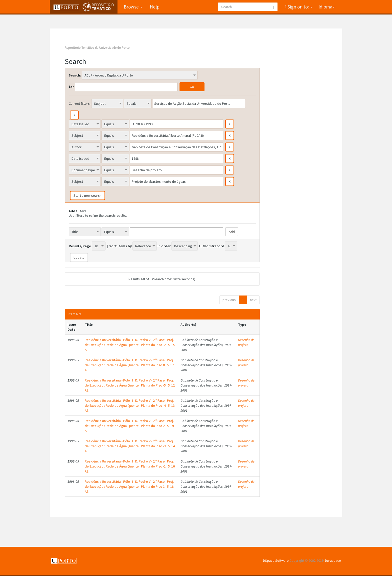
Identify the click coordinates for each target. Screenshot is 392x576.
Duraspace (333, 560)
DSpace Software (276, 560)
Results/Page (80, 246)
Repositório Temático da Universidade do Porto (97, 48)
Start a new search (87, 195)
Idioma (327, 7)
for (71, 87)
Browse (133, 7)
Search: (75, 75)
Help (155, 7)
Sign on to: (299, 7)
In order (164, 246)
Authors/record (211, 246)
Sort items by (120, 246)
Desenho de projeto (246, 342)
